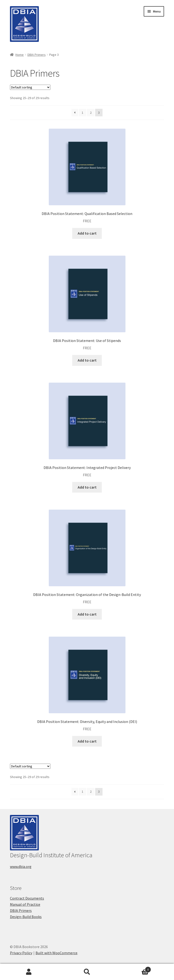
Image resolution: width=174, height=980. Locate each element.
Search (87, 972)
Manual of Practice (25, 904)
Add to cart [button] (87, 233)
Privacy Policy (21, 953)
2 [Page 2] (91, 113)
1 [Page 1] (83, 113)
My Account (29, 972)
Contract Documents (27, 898)
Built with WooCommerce (56, 953)
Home (20, 55)
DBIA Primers (37, 55)
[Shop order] (30, 87)
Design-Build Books (26, 917)
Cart (134, 969)
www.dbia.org (21, 866)
